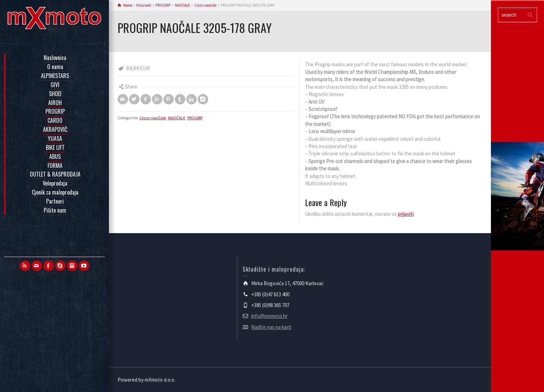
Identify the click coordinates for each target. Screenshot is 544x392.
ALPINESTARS (55, 76)
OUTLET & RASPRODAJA (55, 174)
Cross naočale (153, 118)
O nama (55, 67)
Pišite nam (55, 210)
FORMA (55, 165)
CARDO (55, 120)
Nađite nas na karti (271, 327)
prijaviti (406, 214)
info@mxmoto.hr (269, 316)
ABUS (55, 156)
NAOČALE (177, 118)
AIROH (55, 103)
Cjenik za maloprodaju (55, 192)
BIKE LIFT (55, 147)
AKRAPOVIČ (55, 129)
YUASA (55, 138)
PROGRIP (55, 111)
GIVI (55, 85)
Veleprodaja (55, 183)
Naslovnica (55, 58)
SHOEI (55, 94)
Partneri (55, 201)
